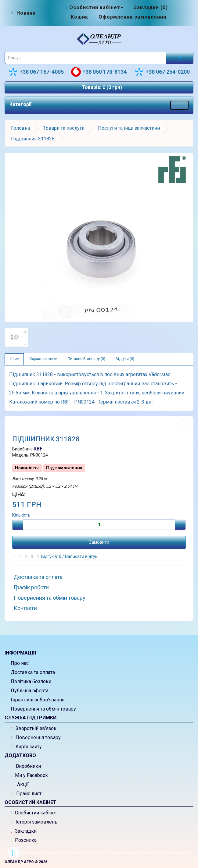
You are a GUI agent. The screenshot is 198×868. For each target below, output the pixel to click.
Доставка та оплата (38, 577)
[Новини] (26, 13)
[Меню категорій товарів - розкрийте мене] (179, 105)
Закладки (24, 831)
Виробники (26, 766)
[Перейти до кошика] (76, 17)
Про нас (20, 663)
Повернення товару (36, 737)
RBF (38, 449)
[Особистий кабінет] (94, 7)
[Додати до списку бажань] (184, 426)
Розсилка (24, 840)
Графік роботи (31, 587)
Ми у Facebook (29, 775)
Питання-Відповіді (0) (86, 359)
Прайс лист (26, 794)
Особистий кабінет (34, 813)
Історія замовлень (34, 822)
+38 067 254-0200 (162, 72)
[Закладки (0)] (148, 7)
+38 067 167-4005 (36, 72)
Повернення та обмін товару (50, 598)
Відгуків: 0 (52, 556)
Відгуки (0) (125, 359)
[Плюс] (180, 525)
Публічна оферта (30, 691)
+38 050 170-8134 (99, 72)
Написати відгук (81, 556)
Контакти (25, 608)
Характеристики (43, 359)
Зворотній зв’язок (34, 728)
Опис (14, 359)
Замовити (99, 542)
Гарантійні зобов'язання (38, 700)
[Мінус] (18, 525)
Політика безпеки (31, 681)
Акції (20, 784)
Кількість (21, 515)
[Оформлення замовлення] (129, 17)
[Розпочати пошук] (180, 58)
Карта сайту (26, 747)
